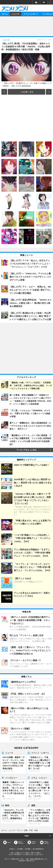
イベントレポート (31, 14)
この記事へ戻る (27, 92)
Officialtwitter (34, 842)
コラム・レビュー (39, 778)
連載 (33, 805)
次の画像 (49, 92)
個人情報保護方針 (38, 849)
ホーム (5, 14)
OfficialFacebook (21, 842)
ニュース (16, 14)
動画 (7, 805)
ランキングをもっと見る (26, 450)
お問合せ (12, 849)
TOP (26, 836)
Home (9, 842)
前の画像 (4, 92)
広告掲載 (20, 849)
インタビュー (11, 778)
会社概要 (28, 849)
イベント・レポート (40, 753)
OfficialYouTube (46, 842)
